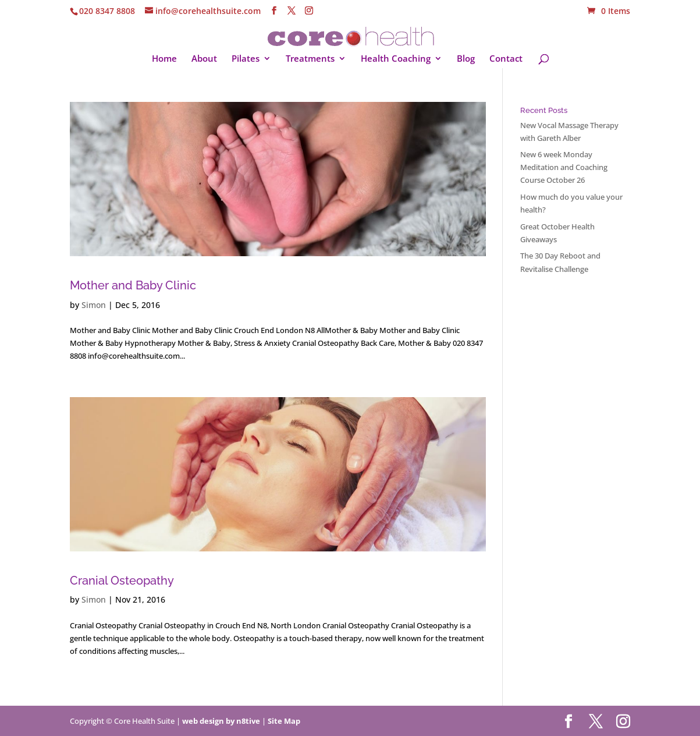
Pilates (246, 59)
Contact (506, 59)
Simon (94, 305)
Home (164, 59)
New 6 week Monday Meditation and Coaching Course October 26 (564, 167)
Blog (466, 59)
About (204, 59)
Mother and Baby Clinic (133, 286)
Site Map (284, 721)
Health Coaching (396, 59)
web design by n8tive (221, 721)
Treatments (310, 59)
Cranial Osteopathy (122, 581)
